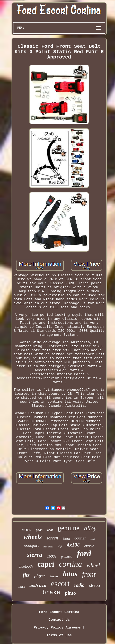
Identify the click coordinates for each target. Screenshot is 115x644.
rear (50, 530)
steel (93, 539)
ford (84, 554)
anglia (22, 587)
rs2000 (27, 530)
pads (39, 530)
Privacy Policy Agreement (59, 628)
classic (89, 546)
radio (79, 585)
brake (51, 593)
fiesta (66, 539)
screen (52, 538)
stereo (95, 585)
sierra (35, 555)
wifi (60, 546)
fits (26, 575)
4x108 (73, 545)
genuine (69, 528)
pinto (70, 593)
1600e (52, 556)
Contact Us (59, 620)
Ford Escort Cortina (59, 612)
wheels (33, 537)
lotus (70, 574)
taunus (54, 576)
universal (48, 546)
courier (80, 538)
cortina (70, 564)
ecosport (31, 545)
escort (60, 584)
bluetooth (25, 566)
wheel (93, 565)
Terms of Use (59, 635)
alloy (90, 528)
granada (67, 557)
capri (46, 564)
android (38, 586)
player (40, 576)
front (89, 574)
